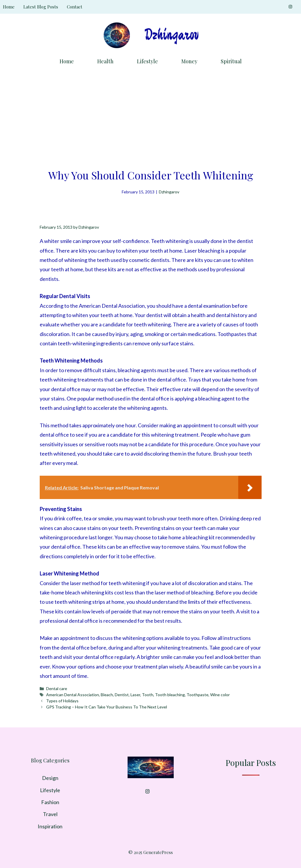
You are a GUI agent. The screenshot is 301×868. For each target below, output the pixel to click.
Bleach (107, 695)
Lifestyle (147, 61)
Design (50, 778)
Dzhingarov (169, 192)
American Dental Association (73, 695)
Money (189, 61)
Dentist (122, 695)
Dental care (57, 688)
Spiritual (231, 61)
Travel (50, 814)
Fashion (50, 802)
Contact (75, 7)
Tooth (148, 695)
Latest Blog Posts (41, 7)
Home (9, 7)
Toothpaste (198, 695)
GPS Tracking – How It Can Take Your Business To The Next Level (107, 707)
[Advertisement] (150, 115)
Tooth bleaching (170, 695)
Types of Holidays (62, 701)
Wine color (220, 695)
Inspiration (50, 826)
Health (105, 61)
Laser (135, 695)
